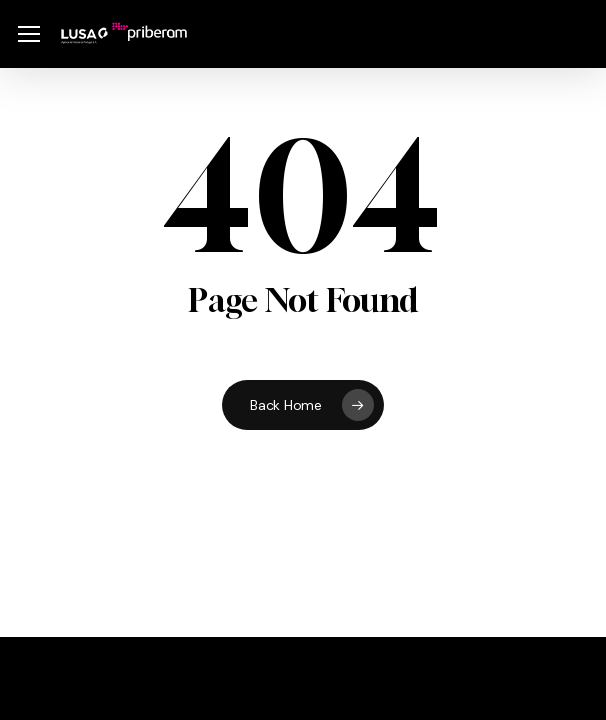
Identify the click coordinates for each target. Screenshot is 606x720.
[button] (29, 34)
